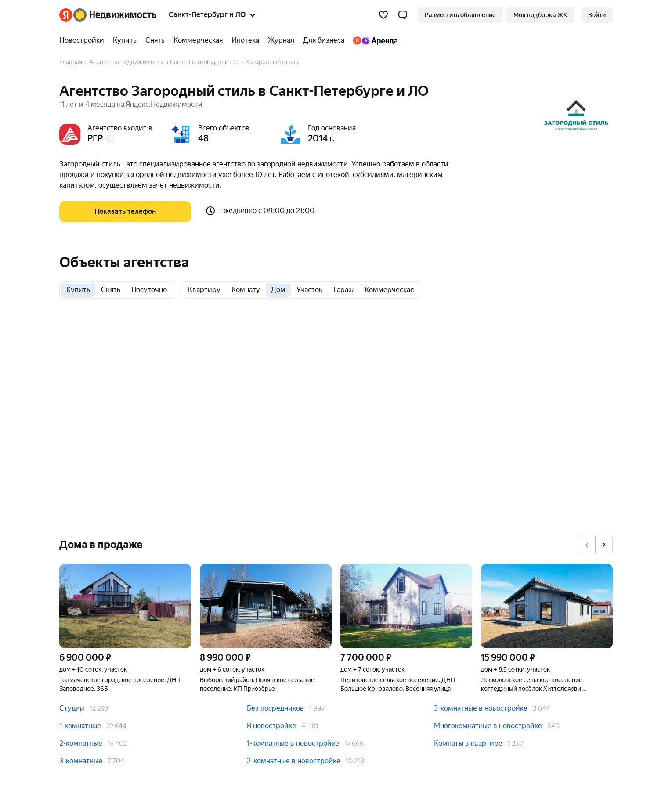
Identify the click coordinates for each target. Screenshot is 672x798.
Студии (72, 708)
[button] (403, 15)
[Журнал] (281, 40)
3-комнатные (81, 761)
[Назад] (587, 545)
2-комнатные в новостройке (294, 761)
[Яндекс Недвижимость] (115, 15)
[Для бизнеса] (324, 40)
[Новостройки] (84, 40)
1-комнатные (80, 726)
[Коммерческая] (198, 40)
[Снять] (155, 40)
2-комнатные (81, 743)
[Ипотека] (245, 40)
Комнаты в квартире (468, 743)
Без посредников (275, 708)
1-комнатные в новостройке (293, 743)
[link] (597, 15)
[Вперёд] (604, 545)
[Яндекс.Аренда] (373, 40)
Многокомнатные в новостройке (488, 726)
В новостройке (271, 726)
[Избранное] (383, 15)
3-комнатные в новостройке (481, 708)
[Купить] (125, 40)
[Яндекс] (66, 15)
